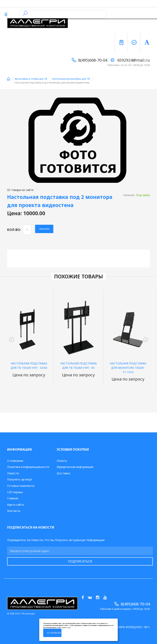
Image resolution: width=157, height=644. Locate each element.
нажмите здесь (66, 628)
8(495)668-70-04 (93, 60)
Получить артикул (20, 479)
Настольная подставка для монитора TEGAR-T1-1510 (128, 368)
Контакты (14, 511)
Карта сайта (15, 505)
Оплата (62, 461)
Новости (13, 473)
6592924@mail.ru (134, 60)
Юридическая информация (75, 467)
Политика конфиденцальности (28, 467)
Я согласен (54, 633)
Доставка (63, 473)
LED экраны (15, 492)
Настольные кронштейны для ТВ (71, 79)
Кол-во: (14, 230)
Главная (13, 498)
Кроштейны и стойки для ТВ (31, 79)
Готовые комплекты (21, 486)
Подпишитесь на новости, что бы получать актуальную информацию (56, 540)
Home (9, 79)
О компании (15, 461)
